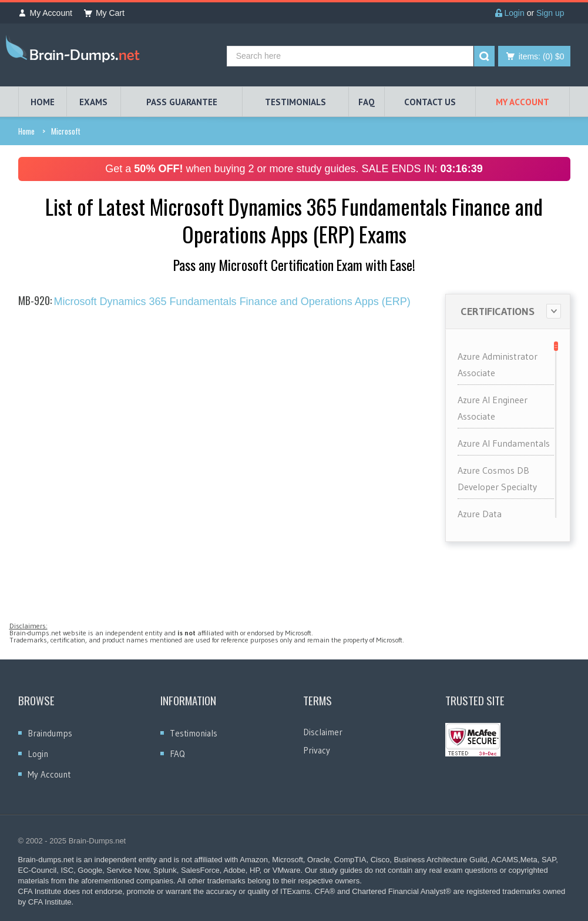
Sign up (550, 13)
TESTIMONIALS (295, 102)
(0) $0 (542, 56)
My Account (45, 13)
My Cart (104, 13)
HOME (43, 102)
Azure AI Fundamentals (504, 443)
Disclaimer (323, 732)
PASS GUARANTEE (182, 102)
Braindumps (50, 733)
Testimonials (194, 733)
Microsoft (66, 131)
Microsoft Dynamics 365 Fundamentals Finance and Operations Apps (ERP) (214, 302)
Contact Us (430, 102)
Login (510, 13)
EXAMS (93, 102)
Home (26, 131)
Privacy (317, 750)
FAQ (367, 102)
